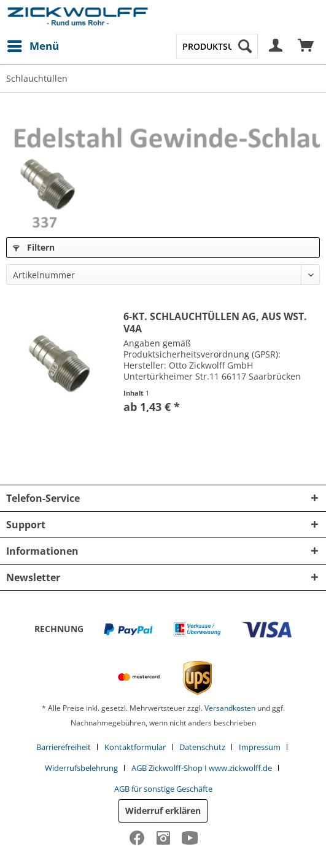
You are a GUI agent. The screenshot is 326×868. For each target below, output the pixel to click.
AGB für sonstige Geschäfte (163, 789)
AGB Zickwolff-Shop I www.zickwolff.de (202, 768)
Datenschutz (202, 747)
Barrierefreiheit (64, 747)
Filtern (34, 247)
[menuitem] (33, 46)
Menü (33, 45)
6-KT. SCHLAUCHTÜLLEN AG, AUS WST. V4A (215, 323)
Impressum (260, 747)
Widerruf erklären (163, 811)
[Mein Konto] (276, 46)
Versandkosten (230, 708)
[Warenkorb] (306, 46)
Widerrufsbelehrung (81, 768)
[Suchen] (245, 46)
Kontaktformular (135, 747)
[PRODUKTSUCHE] (217, 46)
